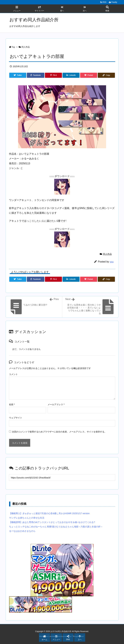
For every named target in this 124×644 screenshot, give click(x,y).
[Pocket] (89, 75)
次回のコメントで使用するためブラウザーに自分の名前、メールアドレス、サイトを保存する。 (59, 432)
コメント (13, 374)
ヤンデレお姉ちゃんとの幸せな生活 (27, 518)
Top (13, 47)
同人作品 (26, 47)
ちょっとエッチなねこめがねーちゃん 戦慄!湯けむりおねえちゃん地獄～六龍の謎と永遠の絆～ (56, 527)
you (112, 262)
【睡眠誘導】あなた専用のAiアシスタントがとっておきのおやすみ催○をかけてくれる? (52, 522)
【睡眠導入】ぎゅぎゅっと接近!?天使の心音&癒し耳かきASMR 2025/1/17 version (49, 513)
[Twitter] (18, 75)
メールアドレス (56, 404)
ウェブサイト (16, 418)
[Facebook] (36, 75)
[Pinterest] (53, 75)
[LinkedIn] (71, 75)
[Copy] (106, 75)
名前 (12, 404)
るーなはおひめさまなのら (22, 531)
